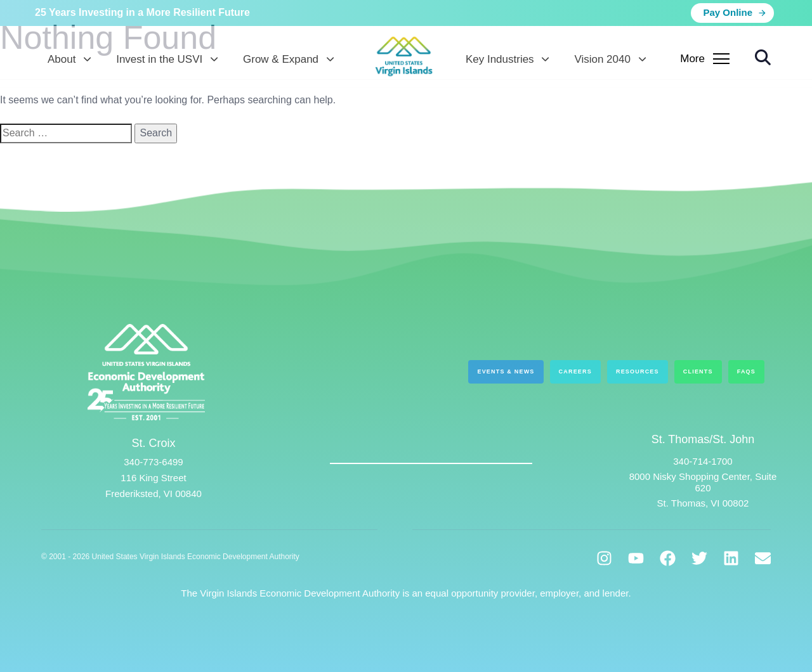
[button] (763, 57)
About (69, 59)
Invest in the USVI (167, 59)
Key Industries (507, 59)
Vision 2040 (610, 59)
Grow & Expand (288, 59)
